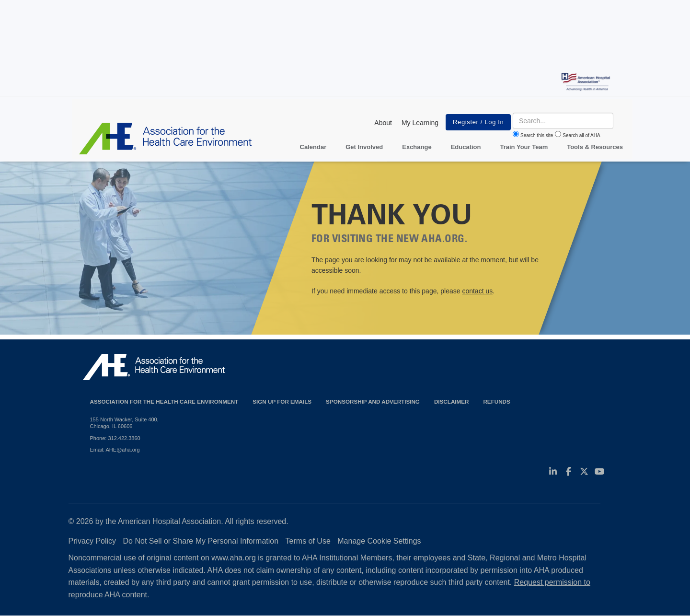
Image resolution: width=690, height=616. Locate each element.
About (383, 123)
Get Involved (364, 147)
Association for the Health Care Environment (164, 401)
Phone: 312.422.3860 (115, 438)
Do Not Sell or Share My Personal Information (201, 541)
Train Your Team (524, 147)
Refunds (496, 401)
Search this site (537, 135)
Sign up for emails (282, 401)
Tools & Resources (595, 147)
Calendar (313, 147)
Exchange (417, 147)
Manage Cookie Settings (379, 541)
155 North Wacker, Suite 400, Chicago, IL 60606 (124, 423)
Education (466, 147)
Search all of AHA (581, 135)
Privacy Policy (92, 541)
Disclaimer (452, 401)
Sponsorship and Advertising (373, 401)
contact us (477, 291)
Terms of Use (308, 541)
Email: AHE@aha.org (115, 450)
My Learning (420, 123)
